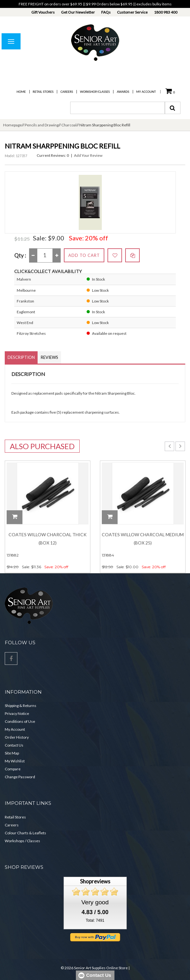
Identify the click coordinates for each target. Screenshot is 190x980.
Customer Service (132, 12)
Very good (95, 902)
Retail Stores (43, 92)
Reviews (49, 357)
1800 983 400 (166, 12)
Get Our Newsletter (78, 12)
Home (21, 92)
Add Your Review (88, 155)
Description (21, 357)
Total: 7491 (95, 920)
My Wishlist (15, 761)
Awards (123, 92)
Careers (67, 92)
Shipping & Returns (21, 706)
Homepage (12, 125)
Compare (13, 769)
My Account (146, 92)
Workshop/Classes (95, 92)
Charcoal (69, 125)
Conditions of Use (20, 721)
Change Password (20, 777)
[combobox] (118, 108)
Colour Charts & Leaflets (25, 833)
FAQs (106, 12)
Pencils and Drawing (42, 125)
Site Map (12, 753)
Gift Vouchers (43, 12)
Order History (17, 737)
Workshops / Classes (22, 841)
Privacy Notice (17, 713)
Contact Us (14, 745)
